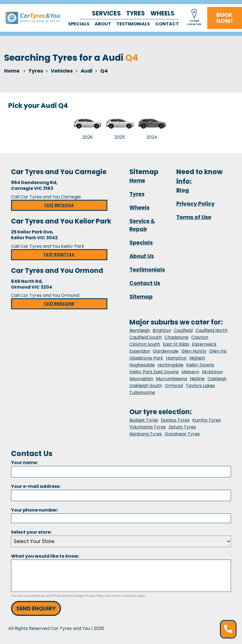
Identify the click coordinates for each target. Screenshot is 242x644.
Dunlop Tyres (175, 420)
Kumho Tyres (207, 420)
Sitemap (141, 297)
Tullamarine (142, 392)
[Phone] (121, 518)
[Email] (121, 495)
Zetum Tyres (182, 427)
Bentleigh (140, 330)
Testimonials (133, 24)
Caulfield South (146, 337)
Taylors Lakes (200, 386)
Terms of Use (194, 217)
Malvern (190, 372)
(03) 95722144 (59, 205)
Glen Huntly (194, 351)
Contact (167, 24)
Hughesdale (142, 365)
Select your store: (31, 532)
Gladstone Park (146, 358)
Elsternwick (204, 344)
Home (12, 71)
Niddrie (197, 379)
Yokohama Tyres (148, 427)
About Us (142, 256)
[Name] (121, 472)
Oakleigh (217, 379)
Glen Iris (218, 351)
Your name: (24, 463)
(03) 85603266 (59, 304)
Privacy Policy (196, 204)
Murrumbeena (171, 379)
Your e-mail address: (36, 486)
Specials (79, 24)
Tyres (135, 13)
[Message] (121, 576)
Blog (183, 190)
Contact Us (145, 283)
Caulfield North (212, 330)
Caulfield (183, 330)
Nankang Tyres (146, 434)
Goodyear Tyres (182, 434)
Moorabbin (141, 379)
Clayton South (145, 344)
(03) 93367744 (59, 255)
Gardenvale (166, 351)
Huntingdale (171, 365)
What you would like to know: (45, 556)
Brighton (162, 330)
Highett (197, 358)
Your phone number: (35, 510)
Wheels (162, 13)
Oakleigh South (146, 386)
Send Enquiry (36, 608)
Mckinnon (212, 372)
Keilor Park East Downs (154, 372)
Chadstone (176, 337)
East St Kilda (176, 344)
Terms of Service (124, 596)
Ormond (174, 386)
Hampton (176, 358)
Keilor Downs (200, 365)
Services (106, 13)
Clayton (200, 337)
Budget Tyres (144, 420)
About (103, 24)
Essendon (140, 351)
